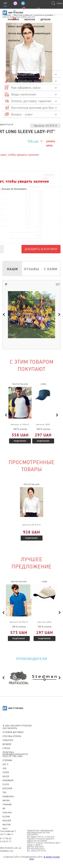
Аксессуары (37, 27)
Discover (7, 788)
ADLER (6, 776)
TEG (4, 792)
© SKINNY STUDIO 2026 (45, 858)
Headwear (8, 780)
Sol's (5, 764)
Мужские (13, 20)
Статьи (6, 748)
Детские (46, 20)
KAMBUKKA (8, 797)
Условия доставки (13, 732)
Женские (30, 20)
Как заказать (10, 728)
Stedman (7, 760)
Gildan (6, 817)
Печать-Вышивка (18, 34)
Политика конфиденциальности (15, 753)
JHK (4, 768)
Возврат (7, 744)
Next (59, 315)
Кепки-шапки (16, 27)
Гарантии (8, 740)
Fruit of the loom (13, 756)
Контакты (14, 41)
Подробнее (20, 441)
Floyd (6, 784)
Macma (6, 801)
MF (4, 809)
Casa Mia (7, 813)
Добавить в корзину (41, 249)
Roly (5, 829)
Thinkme (7, 805)
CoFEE (6, 772)
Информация (42, 34)
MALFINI (7, 825)
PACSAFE (7, 821)
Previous (4, 315)
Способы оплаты (12, 736)
